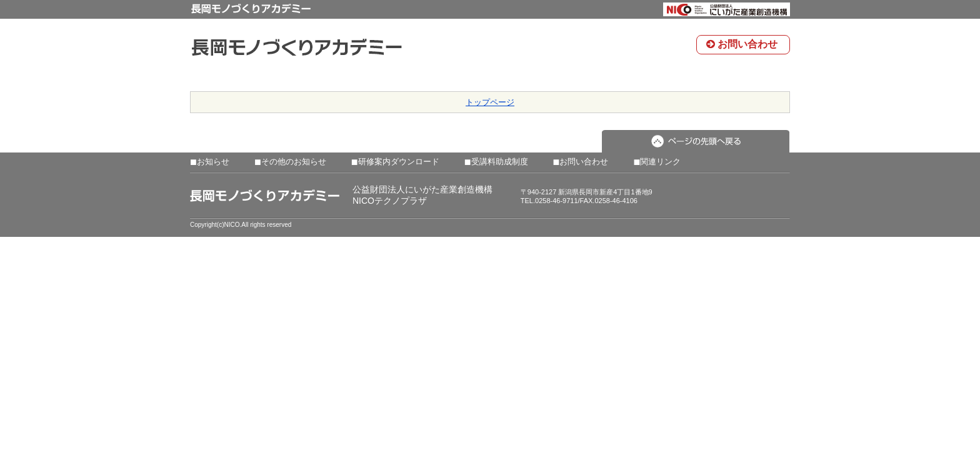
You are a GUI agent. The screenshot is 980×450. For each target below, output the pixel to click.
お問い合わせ (742, 44)
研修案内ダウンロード (395, 162)
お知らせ (210, 162)
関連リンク (657, 162)
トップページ (490, 102)
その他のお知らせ (290, 162)
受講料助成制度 (496, 162)
